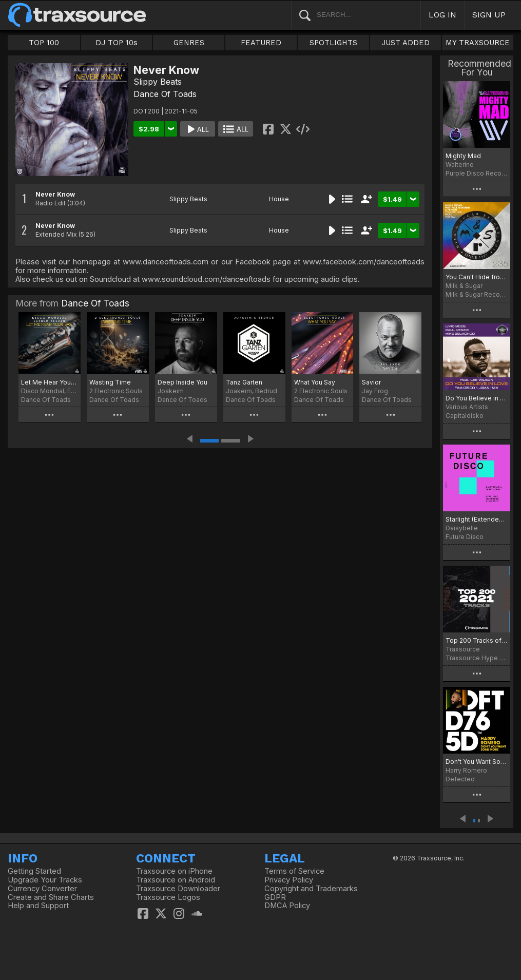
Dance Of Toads (165, 94)
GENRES (189, 43)
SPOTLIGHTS (333, 43)
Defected (460, 779)
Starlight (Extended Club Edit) (477, 519)
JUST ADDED (406, 43)
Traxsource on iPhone (174, 871)
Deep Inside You (182, 382)
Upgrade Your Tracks (45, 880)
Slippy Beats (158, 82)
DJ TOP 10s (117, 43)
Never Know (55, 194)
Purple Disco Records (477, 173)
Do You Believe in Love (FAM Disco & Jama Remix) (477, 398)
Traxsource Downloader (178, 889)
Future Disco (465, 537)
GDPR (275, 897)
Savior (371, 382)
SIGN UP (489, 15)
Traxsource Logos (168, 897)
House (279, 199)
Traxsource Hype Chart (477, 658)
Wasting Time (110, 382)
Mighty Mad (463, 156)
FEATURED (261, 43)
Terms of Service (294, 871)
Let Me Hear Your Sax (50, 382)
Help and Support (38, 906)
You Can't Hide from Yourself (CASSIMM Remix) (477, 277)
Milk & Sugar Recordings (477, 294)
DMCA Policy (287, 906)
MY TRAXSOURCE (478, 43)
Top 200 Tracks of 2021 (477, 640)
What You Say (315, 382)
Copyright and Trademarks (311, 889)
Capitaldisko (465, 416)
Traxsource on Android (176, 880)
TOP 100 (44, 43)
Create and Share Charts (51, 897)
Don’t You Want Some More (477, 762)
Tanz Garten (244, 382)
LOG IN (442, 15)
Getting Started (34, 871)
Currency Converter (42, 889)
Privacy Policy (289, 880)
